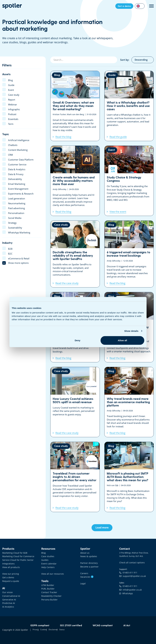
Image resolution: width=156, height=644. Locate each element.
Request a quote (10, 579)
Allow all (122, 340)
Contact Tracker (48, 590)
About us (84, 553)
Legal (83, 582)
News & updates (88, 556)
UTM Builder (47, 583)
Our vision (7, 590)
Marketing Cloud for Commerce (17, 556)
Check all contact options (131, 562)
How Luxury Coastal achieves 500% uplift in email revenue (75, 402)
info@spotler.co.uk (129, 589)
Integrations (8, 563)
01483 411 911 (127, 572)
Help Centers (47, 566)
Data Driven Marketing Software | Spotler (12, 6)
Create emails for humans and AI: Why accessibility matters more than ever (75, 181)
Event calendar (48, 563)
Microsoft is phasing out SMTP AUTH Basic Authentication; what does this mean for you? (129, 477)
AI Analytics (7, 604)
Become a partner (88, 566)
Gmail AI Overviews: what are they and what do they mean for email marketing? (75, 106)
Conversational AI (10, 594)
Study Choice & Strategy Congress (129, 181)
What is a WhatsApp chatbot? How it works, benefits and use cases (129, 106)
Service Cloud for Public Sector (16, 559)
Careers (84, 572)
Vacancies (86, 576)
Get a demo (8, 576)
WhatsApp (125, 592)
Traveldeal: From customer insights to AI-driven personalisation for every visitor (75, 477)
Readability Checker (50, 594)
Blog (43, 553)
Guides (44, 559)
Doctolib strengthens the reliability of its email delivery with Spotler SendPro (75, 254)
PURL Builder (47, 587)
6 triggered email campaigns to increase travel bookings (129, 254)
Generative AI (8, 597)
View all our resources (51, 572)
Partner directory (88, 562)
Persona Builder (48, 597)
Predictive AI (8, 600)
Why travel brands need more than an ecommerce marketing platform (129, 402)
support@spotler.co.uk (131, 576)
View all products (10, 566)
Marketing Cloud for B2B (13, 553)
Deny (78, 340)
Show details (131, 331)
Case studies (47, 556)
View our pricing (10, 572)
